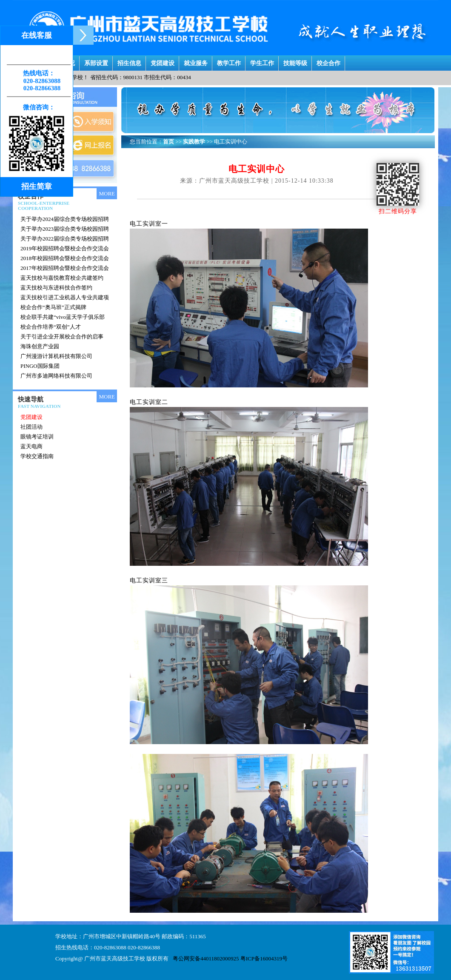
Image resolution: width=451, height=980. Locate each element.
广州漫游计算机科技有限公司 (56, 356)
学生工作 (262, 61)
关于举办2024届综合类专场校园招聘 (65, 219)
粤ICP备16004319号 (264, 959)
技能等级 (295, 61)
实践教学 (194, 142)
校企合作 (328, 61)
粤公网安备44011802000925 (206, 959)
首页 (168, 142)
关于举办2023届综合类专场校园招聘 (65, 229)
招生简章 (37, 186)
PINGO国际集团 (40, 366)
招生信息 (129, 61)
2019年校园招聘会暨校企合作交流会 (65, 248)
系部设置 (96, 61)
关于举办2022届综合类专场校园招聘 (65, 239)
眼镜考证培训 (37, 437)
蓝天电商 (31, 446)
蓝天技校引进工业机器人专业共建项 (65, 297)
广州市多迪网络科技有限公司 (56, 376)
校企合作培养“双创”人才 (51, 327)
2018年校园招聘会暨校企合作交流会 (65, 258)
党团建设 (163, 61)
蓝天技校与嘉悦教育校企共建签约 (62, 278)
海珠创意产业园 (40, 346)
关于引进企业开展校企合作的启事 (62, 337)
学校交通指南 (37, 456)
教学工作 (229, 61)
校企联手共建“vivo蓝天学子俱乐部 (63, 317)
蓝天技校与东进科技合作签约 (56, 288)
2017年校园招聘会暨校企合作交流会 (65, 268)
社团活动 (31, 427)
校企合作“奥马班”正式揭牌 (53, 307)
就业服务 (196, 61)
